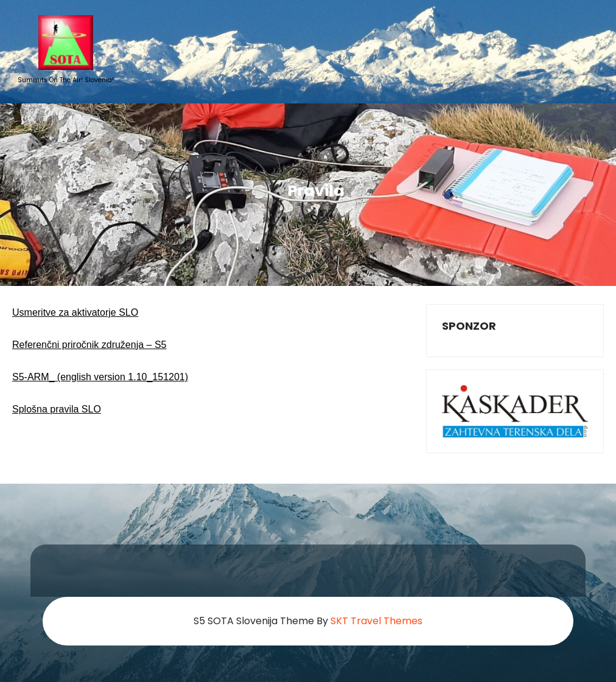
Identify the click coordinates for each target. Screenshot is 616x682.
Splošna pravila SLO (57, 409)
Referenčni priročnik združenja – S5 (89, 345)
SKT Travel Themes (376, 621)
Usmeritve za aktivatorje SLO (75, 312)
